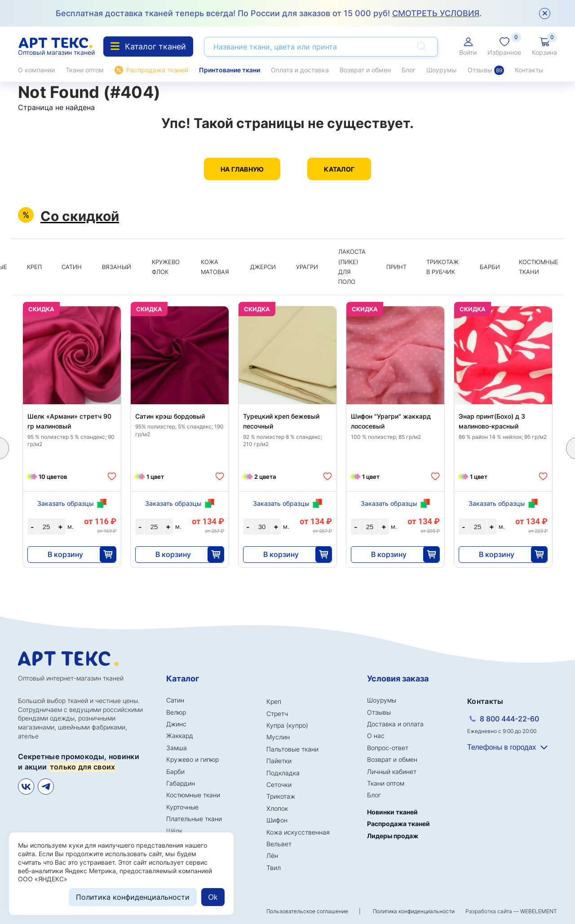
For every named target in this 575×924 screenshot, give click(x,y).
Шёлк (174, 831)
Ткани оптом (85, 70)
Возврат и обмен (365, 70)
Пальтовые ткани (292, 749)
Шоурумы (442, 70)
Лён (272, 855)
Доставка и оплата (395, 724)
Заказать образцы (66, 503)
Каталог (339, 169)
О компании (36, 70)
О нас (376, 736)
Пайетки (279, 761)
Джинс (176, 724)
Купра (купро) (287, 725)
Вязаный (117, 267)
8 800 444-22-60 (509, 719)
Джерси (263, 267)
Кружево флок (166, 267)
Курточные (182, 807)
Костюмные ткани (539, 267)
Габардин (181, 783)
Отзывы (486, 70)
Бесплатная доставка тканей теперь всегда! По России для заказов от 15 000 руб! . (269, 13)
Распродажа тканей (157, 70)
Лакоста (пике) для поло (352, 267)
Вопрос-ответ (388, 748)
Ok (213, 897)
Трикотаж (281, 796)
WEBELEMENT (539, 911)
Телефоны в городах (502, 747)
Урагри (307, 267)
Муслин (278, 737)
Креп (34, 267)
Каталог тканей (148, 46)
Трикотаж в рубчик (442, 267)
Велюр (176, 712)
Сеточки (279, 785)
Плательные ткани (194, 819)
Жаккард (180, 736)
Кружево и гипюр (192, 759)
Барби (490, 267)
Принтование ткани (230, 70)
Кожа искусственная (298, 832)
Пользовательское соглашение (307, 911)
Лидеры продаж (393, 836)
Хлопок (277, 808)
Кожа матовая (215, 267)
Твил (274, 868)
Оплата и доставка (300, 70)
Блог (409, 70)
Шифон (277, 820)
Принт (396, 267)
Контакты (529, 70)
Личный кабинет (392, 771)
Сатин (72, 267)
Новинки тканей (392, 812)
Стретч (277, 714)
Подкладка (283, 773)
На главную (242, 169)
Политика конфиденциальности (414, 911)
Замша (177, 748)
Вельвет (279, 844)
